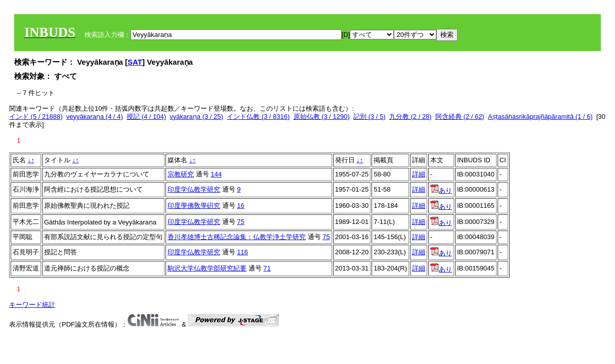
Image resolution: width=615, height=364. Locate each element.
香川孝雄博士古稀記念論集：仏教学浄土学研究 (237, 237)
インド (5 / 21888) (36, 117)
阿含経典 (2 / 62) (460, 117)
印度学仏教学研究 (194, 189)
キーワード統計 (32, 305)
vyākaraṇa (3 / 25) (196, 117)
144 (216, 174)
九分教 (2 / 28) (411, 117)
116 (242, 252)
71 (267, 268)
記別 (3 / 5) (370, 117)
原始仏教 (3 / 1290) (322, 117)
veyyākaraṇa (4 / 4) (95, 117)
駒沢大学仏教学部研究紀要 (207, 268)
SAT (135, 62)
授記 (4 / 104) (146, 117)
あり (441, 190)
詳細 (419, 174)
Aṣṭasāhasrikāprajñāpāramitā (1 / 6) (540, 117)
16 (240, 206)
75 (240, 222)
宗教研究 (181, 174)
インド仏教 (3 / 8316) (258, 117)
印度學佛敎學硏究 (194, 206)
